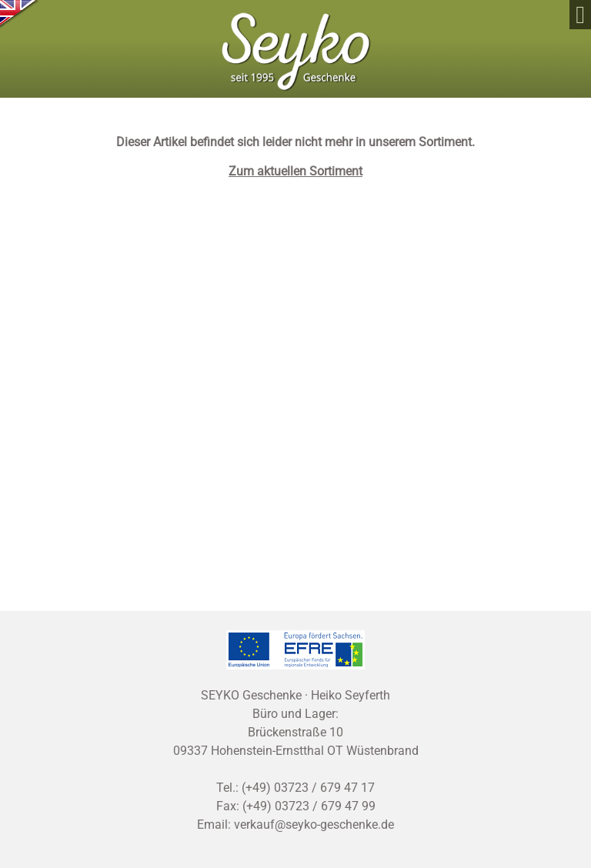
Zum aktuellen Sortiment (295, 171)
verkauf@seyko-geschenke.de (314, 825)
